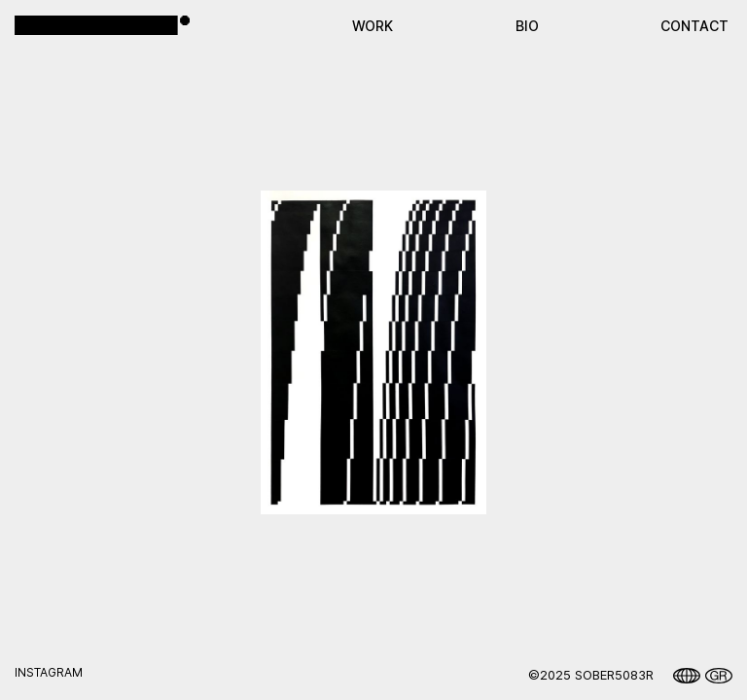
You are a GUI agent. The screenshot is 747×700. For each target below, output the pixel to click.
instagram (49, 672)
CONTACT (694, 26)
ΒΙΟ (527, 26)
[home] (102, 25)
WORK (373, 26)
